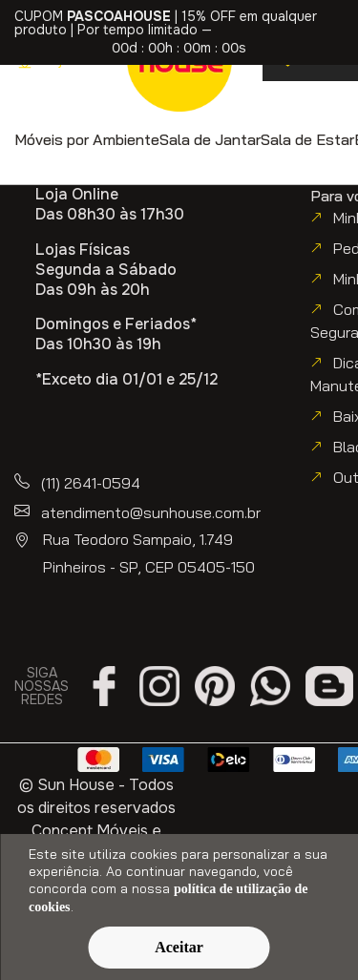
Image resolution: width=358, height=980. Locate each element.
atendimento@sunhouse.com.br (151, 512)
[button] (87, 139)
